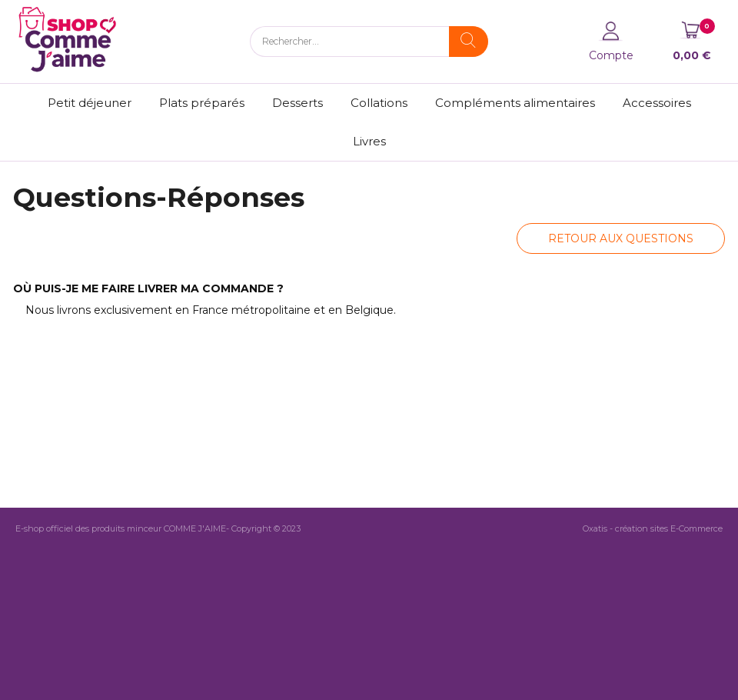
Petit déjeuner (90, 103)
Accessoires (657, 103)
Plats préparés (202, 103)
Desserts (298, 103)
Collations (379, 103)
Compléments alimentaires (515, 103)
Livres (369, 141)
